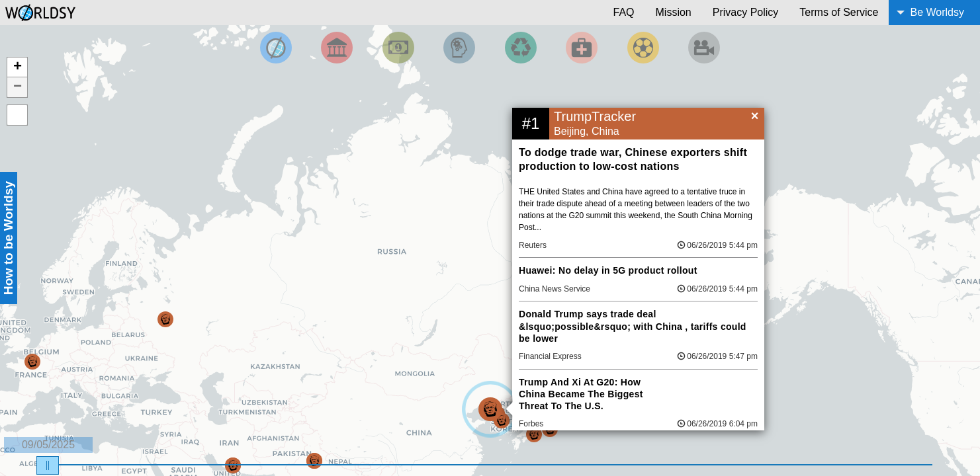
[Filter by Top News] (276, 48)
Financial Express (550, 356)
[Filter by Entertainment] (704, 48)
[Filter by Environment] (521, 48)
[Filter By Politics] (337, 48)
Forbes (531, 424)
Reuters (533, 245)
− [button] (18, 87)
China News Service (555, 289)
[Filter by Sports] (643, 48)
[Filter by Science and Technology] (459, 48)
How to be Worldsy (8, 238)
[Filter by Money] (398, 48)
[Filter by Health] (582, 48)
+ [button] (18, 67)
